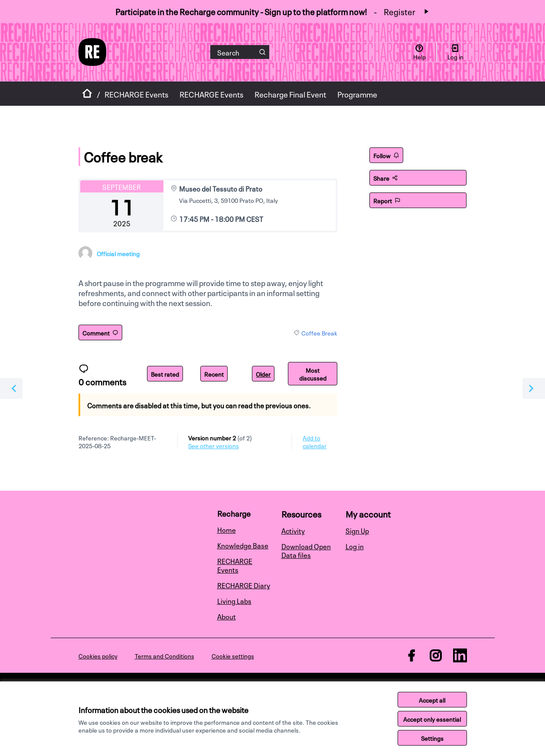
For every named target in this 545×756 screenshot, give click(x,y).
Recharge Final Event (290, 94)
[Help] (419, 52)
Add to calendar (315, 441)
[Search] (240, 52)
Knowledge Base (243, 545)
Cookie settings (233, 655)
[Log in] (455, 52)
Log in (355, 546)
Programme (357, 94)
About (227, 616)
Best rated (165, 374)
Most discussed (313, 374)
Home (227, 529)
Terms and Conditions (165, 655)
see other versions (214, 445)
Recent (214, 374)
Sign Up (357, 530)
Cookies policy (98, 655)
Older (263, 374)
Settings (432, 738)
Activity (293, 530)
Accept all (432, 700)
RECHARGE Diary (244, 585)
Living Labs (234, 600)
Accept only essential (432, 719)
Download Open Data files (306, 550)
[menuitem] (246, 529)
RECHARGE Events (136, 94)
